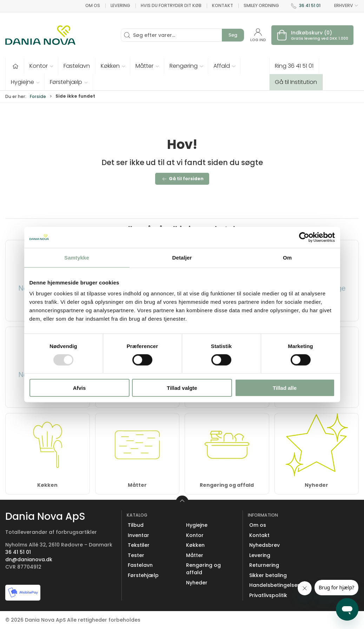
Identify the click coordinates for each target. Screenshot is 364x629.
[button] (41, 66)
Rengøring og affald (227, 485)
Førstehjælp (143, 575)
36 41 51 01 (310, 5)
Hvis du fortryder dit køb (171, 5)
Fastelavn (140, 565)
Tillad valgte (182, 388)
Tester (136, 555)
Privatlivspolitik (268, 595)
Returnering (264, 565)
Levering (120, 5)
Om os (93, 5)
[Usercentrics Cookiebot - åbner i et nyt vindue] (304, 237)
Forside (38, 96)
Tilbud (136, 525)
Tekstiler (139, 545)
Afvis (80, 388)
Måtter (137, 485)
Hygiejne (197, 525)
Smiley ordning (261, 5)
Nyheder (316, 485)
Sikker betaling (268, 575)
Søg (233, 35)
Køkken (47, 485)
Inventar (138, 535)
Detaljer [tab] (182, 257)
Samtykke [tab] (77, 257)
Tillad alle (285, 388)
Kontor (195, 535)
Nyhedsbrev (264, 545)
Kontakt (223, 5)
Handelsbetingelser (274, 585)
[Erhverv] (40, 35)
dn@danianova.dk (29, 559)
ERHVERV (342, 6)
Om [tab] (287, 257)
